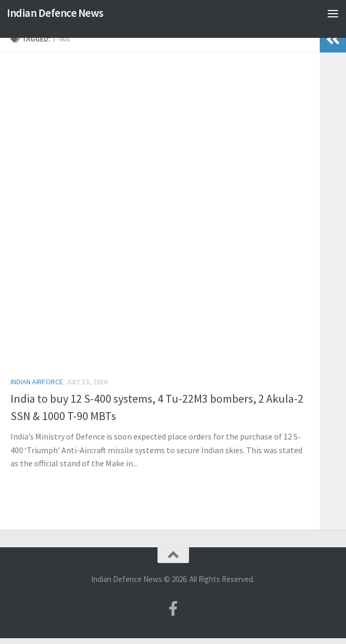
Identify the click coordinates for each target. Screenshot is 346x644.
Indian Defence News (55, 13)
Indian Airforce (37, 382)
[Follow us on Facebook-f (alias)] (173, 609)
